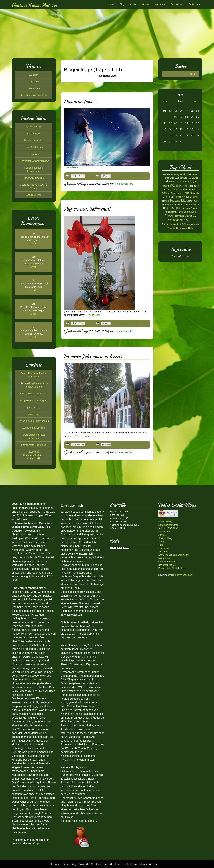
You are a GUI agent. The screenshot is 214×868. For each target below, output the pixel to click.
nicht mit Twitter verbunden (98, 176)
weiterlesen (72, 167)
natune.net (34, 414)
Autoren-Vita (34, 133)
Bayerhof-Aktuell (167, 565)
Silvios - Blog (165, 538)
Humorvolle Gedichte (34, 178)
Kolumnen (34, 82)
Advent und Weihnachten (34, 95)
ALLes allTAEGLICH (169, 528)
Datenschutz (177, 4)
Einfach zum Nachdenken (172, 568)
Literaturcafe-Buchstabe (34, 445)
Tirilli (161, 545)
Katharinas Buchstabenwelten (174, 555)
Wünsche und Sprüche (34, 428)
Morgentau (164, 558)
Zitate (174, 256)
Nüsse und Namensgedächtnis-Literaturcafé (34, 455)
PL (132, 184)
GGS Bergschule (167, 562)
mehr (35, 244)
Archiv (133, 4)
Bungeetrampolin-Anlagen (34, 400)
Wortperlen (164, 532)
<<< (165, 101)
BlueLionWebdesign (182, 575)
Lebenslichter (165, 522)
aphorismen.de (34, 407)
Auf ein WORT (34, 127)
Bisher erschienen (34, 140)
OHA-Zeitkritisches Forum (34, 394)
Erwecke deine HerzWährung (34, 421)
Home (111, 4)
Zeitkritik (34, 75)
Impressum (160, 4)
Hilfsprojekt (34, 154)
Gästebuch (194, 4)
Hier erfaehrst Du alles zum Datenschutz (128, 864)
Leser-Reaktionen (34, 147)
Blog (122, 4)
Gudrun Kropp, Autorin (34, 5)
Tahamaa (163, 552)
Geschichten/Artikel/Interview (34, 161)
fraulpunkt (164, 548)
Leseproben (34, 88)
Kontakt (145, 4)
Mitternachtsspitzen (169, 525)
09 (181, 123)
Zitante (162, 535)
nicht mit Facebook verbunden (68, 176)
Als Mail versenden (130, 176)
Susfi (161, 542)
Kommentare (122, 184)
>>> (196, 101)
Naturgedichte (34, 195)
